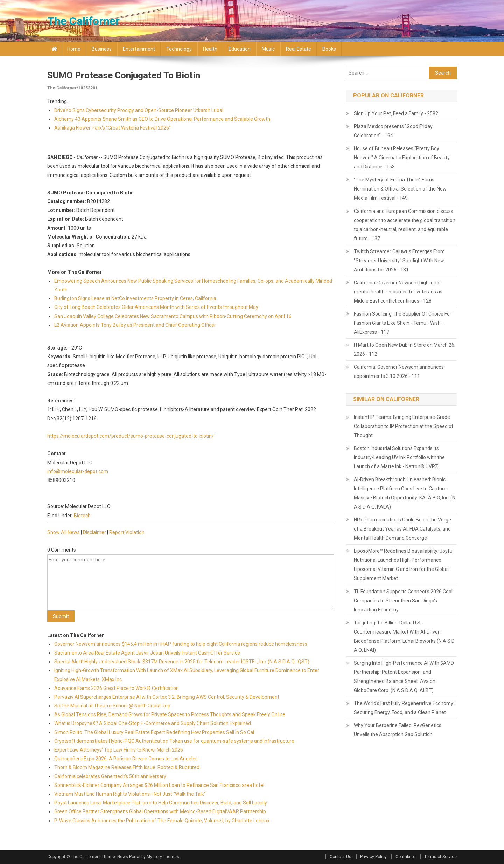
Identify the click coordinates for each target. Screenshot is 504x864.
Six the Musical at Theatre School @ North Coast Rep (112, 706)
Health (210, 49)
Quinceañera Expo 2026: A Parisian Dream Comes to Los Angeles (126, 759)
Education (240, 49)
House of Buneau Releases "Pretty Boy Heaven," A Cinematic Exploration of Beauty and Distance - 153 (402, 158)
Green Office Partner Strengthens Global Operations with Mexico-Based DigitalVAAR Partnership (160, 811)
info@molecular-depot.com (78, 471)
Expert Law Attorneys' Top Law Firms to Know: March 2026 (119, 750)
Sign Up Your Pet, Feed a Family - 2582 (396, 113)
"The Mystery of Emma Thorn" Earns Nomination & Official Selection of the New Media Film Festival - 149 (400, 189)
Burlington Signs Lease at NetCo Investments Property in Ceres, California (135, 298)
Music (268, 49)
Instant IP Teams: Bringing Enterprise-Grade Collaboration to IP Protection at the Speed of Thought (404, 426)
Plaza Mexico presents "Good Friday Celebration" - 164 (393, 131)
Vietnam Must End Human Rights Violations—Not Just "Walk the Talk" (130, 794)
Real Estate (299, 49)
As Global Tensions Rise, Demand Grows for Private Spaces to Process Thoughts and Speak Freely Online (170, 714)
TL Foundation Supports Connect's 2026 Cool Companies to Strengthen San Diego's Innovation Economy (403, 601)
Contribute (405, 857)
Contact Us (341, 857)
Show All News (64, 532)
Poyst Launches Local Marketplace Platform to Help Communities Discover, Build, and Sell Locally (161, 803)
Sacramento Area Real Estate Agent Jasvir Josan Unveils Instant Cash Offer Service (147, 653)
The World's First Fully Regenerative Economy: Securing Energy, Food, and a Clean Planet (404, 708)
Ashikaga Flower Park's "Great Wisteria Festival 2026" (113, 128)
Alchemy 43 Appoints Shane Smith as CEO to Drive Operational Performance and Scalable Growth (162, 119)
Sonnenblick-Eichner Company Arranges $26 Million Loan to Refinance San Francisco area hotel (159, 785)
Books (329, 49)
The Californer (83, 21)
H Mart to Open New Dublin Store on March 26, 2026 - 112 (405, 350)
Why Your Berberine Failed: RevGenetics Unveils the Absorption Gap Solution (398, 730)
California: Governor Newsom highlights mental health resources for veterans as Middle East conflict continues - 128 (398, 292)
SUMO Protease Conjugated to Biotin (124, 75)
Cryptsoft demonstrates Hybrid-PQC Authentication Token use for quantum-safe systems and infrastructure (174, 741)
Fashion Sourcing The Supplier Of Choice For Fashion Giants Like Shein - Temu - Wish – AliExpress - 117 (403, 323)
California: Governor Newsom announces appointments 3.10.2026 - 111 (399, 372)
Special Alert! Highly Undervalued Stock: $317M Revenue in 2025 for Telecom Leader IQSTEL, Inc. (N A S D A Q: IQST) (182, 662)
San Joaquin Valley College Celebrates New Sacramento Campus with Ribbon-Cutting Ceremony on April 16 (173, 316)
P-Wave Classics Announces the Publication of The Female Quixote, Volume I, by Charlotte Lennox (162, 821)
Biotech (82, 516)
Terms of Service (440, 857)
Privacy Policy (373, 857)
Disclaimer (94, 532)
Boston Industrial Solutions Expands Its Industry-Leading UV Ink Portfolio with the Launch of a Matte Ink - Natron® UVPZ (399, 457)
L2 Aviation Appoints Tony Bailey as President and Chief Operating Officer (135, 325)
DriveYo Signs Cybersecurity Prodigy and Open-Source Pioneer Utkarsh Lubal (139, 110)
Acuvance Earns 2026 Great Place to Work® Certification (117, 688)
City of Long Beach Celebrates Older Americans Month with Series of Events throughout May (156, 307)
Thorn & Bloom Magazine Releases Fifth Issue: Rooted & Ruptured (127, 767)
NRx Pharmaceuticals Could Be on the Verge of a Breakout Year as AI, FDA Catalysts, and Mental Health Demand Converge (402, 529)
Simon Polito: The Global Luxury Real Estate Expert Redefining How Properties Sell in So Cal (154, 732)
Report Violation (127, 532)
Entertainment (139, 49)
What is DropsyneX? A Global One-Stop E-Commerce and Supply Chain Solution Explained (153, 723)
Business (102, 49)
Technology (179, 49)
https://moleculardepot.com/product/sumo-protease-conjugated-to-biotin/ (131, 436)
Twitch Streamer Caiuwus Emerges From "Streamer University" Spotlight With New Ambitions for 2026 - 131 (399, 261)
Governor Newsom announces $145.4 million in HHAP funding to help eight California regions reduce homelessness (181, 644)
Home (74, 49)
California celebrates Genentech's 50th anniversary (110, 776)
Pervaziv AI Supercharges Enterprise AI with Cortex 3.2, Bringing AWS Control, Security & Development (167, 697)
